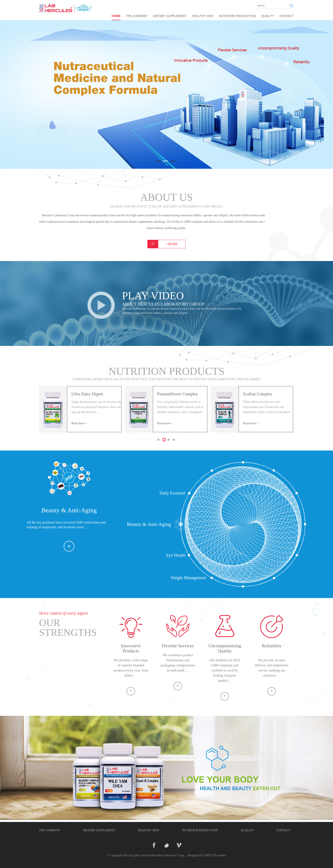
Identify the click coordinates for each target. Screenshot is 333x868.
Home (116, 16)
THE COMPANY (137, 16)
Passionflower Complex (178, 394)
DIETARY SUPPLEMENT (170, 16)
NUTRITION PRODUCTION (237, 16)
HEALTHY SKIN (203, 16)
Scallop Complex (258, 394)
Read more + (79, 423)
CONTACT (287, 16)
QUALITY (268, 16)
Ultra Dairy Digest (87, 394)
